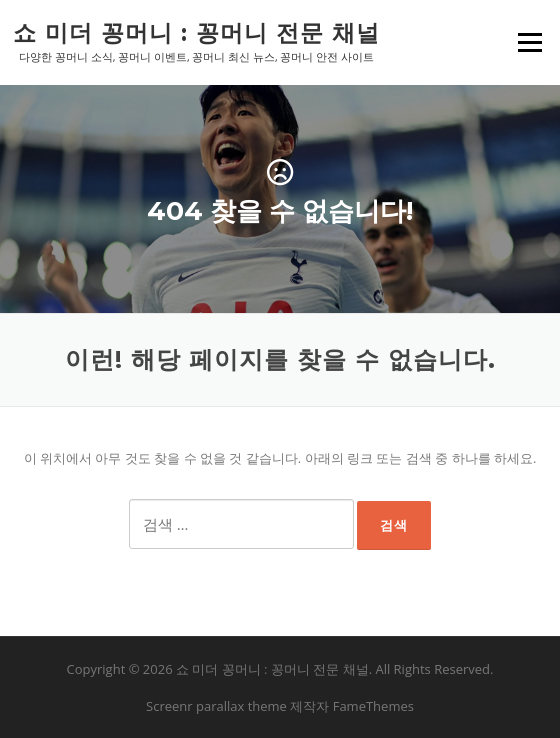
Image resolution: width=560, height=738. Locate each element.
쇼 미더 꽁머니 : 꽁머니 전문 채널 (196, 32)
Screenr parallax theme (216, 706)
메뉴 (529, 42)
